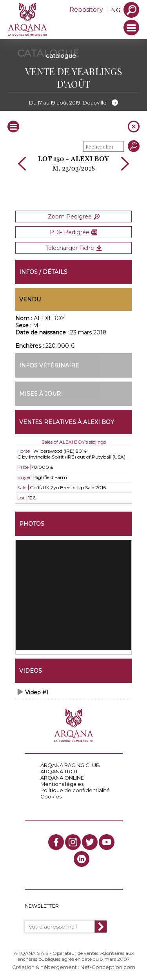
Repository (86, 10)
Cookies (51, 796)
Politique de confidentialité (75, 790)
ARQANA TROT (59, 771)
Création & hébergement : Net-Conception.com (74, 967)
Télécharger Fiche (74, 248)
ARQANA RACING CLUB (70, 765)
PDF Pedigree (73, 232)
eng (114, 10)
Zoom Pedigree (74, 217)
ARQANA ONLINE (62, 778)
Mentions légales (62, 784)
